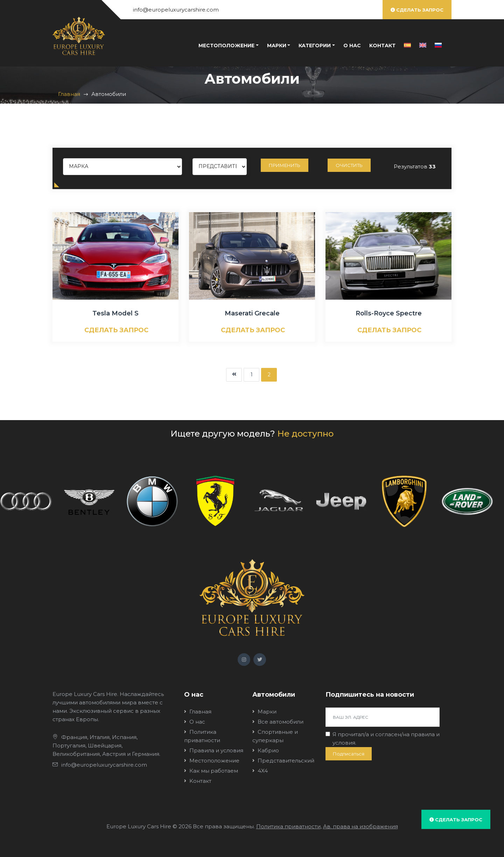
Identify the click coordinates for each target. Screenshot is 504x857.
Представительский (286, 761)
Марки (267, 712)
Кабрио (268, 750)
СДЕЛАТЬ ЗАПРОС (116, 330)
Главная (69, 94)
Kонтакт (382, 46)
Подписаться (349, 754)
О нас (352, 46)
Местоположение (214, 761)
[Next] (234, 375)
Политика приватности (288, 826)
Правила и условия (216, 750)
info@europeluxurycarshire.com (176, 10)
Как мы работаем (214, 771)
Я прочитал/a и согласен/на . (386, 738)
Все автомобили (281, 722)
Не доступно (305, 434)
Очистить (349, 165)
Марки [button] (277, 46)
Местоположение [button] (226, 46)
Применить (285, 165)
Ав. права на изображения (360, 826)
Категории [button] (315, 46)
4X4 (263, 771)
